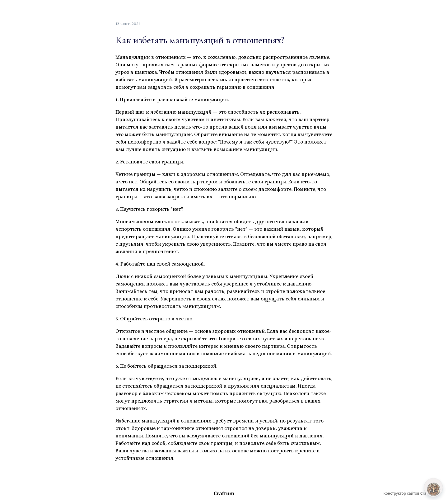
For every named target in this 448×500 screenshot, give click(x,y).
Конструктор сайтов (409, 493)
